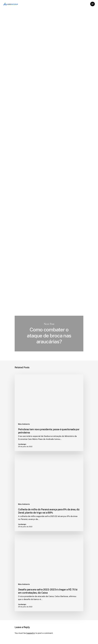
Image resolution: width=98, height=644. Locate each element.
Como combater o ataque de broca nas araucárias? (49, 334)
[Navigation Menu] (93, 4)
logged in (31, 633)
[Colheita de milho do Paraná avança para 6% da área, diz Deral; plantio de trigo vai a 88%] (49, 493)
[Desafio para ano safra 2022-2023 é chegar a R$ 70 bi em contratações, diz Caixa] (49, 573)
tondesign (19, 33)
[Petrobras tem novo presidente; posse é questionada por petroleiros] (49, 413)
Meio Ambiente (22, 15)
